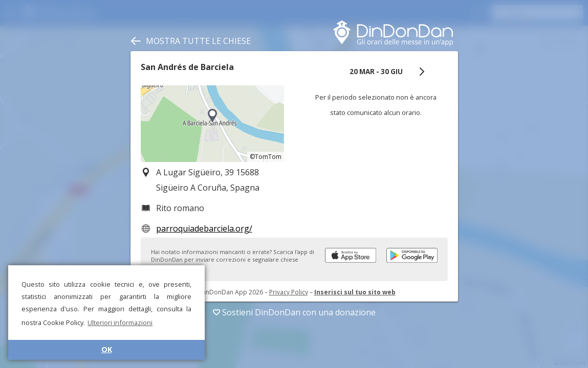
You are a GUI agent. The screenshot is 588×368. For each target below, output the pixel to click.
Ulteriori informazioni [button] (120, 323)
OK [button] (107, 349)
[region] (212, 124)
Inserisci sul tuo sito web (355, 292)
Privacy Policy (289, 292)
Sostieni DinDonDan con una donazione (294, 312)
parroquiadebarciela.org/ (204, 228)
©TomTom (266, 157)
